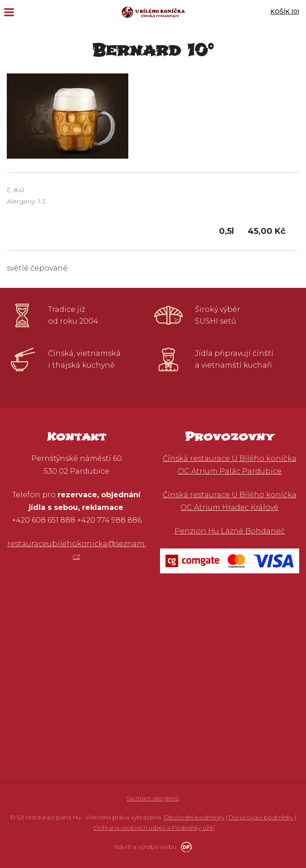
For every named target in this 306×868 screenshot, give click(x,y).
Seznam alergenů (153, 798)
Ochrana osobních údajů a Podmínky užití (154, 828)
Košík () (285, 11)
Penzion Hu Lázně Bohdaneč (230, 531)
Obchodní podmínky (194, 817)
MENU (9, 12)
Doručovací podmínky (261, 817)
